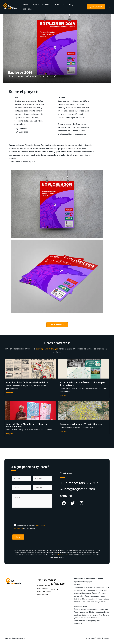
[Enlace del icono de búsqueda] (109, 7)
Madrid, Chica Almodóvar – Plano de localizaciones (27, 425)
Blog (71, 5)
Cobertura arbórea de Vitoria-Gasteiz (81, 424)
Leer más (10, 393)
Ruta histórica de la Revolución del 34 (27, 383)
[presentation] (29, 517)
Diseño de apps (42, 589)
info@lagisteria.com (62, 555)
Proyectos (59, 5)
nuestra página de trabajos (47, 349)
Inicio (25, 5)
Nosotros (35, 5)
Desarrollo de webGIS (45, 586)
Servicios (46, 5)
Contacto (27, 9)
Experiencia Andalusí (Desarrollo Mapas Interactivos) (82, 384)
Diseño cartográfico (44, 592)
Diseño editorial (42, 594)
